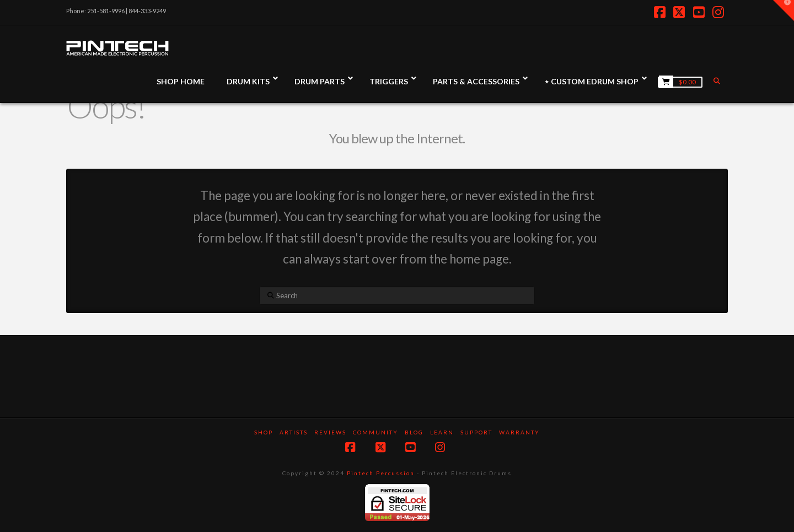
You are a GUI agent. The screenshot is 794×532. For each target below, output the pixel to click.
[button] (784, 10)
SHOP (264, 432)
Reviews (330, 432)
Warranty (519, 432)
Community (375, 432)
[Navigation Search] (718, 81)
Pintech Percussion (381, 473)
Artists (294, 432)
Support (476, 432)
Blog (414, 432)
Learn (442, 432)
